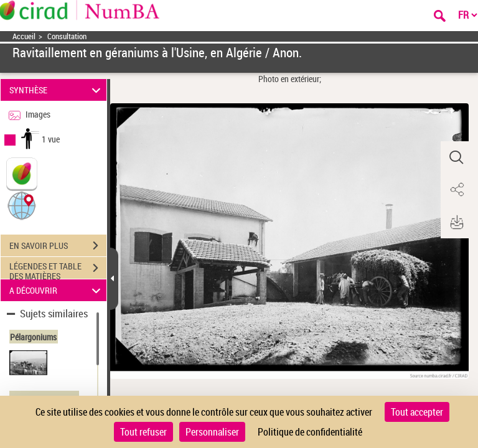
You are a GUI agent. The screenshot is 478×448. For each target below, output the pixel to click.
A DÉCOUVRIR (57, 290)
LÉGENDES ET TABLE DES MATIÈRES (58, 269)
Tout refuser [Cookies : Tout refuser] (143, 432)
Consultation (67, 36)
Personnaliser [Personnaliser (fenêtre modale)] (212, 432)
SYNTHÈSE (57, 90)
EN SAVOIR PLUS (58, 246)
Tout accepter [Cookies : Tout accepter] (417, 412)
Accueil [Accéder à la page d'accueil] (24, 36)
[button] (22, 205)
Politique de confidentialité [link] (310, 432)
